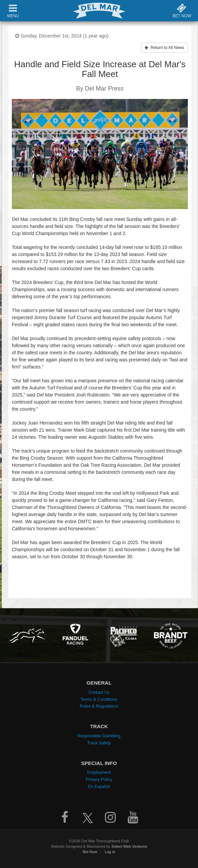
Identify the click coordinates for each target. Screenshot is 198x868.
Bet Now (90, 852)
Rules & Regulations (99, 706)
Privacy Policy (99, 780)
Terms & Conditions (99, 699)
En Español (99, 787)
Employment (99, 772)
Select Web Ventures (129, 846)
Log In (110, 852)
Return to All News (164, 48)
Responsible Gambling (99, 736)
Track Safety (99, 743)
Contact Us (99, 692)
